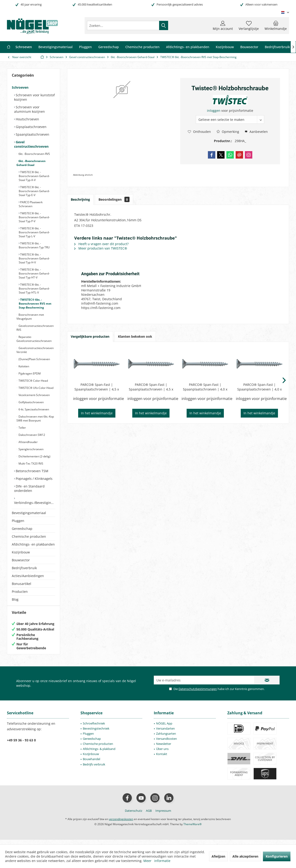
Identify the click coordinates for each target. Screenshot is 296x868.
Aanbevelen (256, 132)
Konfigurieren (277, 856)
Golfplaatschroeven (31, 402)
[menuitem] (276, 25)
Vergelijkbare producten (90, 336)
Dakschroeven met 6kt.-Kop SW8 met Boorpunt (35, 418)
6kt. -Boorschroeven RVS (34, 154)
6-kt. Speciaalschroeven (33, 409)
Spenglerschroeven (31, 449)
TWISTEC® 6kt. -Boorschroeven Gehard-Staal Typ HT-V (34, 273)
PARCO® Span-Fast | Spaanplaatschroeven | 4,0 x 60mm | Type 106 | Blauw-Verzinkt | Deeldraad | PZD (205, 387)
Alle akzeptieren (245, 856)
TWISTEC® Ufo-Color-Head (36, 388)
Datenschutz (134, 815)
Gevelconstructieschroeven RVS (35, 328)
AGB (149, 815)
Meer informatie (157, 861)
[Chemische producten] (142, 47)
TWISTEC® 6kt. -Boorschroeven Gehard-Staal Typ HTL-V (34, 289)
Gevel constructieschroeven (31, 144)
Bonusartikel (22, 584)
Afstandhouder (28, 442)
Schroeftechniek (94, 728)
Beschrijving (80, 199)
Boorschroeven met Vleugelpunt (30, 317)
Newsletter (164, 748)
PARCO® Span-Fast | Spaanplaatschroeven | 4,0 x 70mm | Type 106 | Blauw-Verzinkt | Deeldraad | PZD (259, 387)
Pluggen (18, 521)
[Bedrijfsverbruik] (277, 47)
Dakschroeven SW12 (31, 435)
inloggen (214, 111)
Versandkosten (166, 743)
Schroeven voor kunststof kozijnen (34, 97)
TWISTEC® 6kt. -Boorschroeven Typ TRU (34, 245)
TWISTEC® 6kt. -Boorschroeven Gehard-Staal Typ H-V (34, 258)
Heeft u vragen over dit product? (101, 244)
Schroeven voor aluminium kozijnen (29, 109)
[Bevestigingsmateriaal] (55, 47)
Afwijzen (218, 856)
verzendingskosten (121, 824)
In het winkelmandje (97, 413)
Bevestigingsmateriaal (29, 513)
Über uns (162, 753)
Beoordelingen (114, 199)
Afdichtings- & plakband (99, 753)
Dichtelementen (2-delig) (34, 456)
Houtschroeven (27, 119)
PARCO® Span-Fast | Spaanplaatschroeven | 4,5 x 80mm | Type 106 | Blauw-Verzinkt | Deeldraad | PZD (151, 387)
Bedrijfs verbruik (94, 769)
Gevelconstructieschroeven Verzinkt (35, 350)
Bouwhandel (91, 764)
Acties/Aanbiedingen (28, 576)
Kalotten (23, 366)
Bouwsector (21, 560)
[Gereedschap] (109, 47)
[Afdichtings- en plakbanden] (188, 47)
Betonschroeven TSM (32, 471)
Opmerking (228, 132)
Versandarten (165, 733)
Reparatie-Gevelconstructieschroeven (34, 339)
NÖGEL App (164, 728)
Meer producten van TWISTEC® (101, 248)
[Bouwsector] (249, 47)
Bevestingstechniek (96, 733)
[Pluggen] (85, 47)
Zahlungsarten (166, 738)
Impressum (163, 815)
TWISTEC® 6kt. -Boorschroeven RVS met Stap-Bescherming (35, 304)
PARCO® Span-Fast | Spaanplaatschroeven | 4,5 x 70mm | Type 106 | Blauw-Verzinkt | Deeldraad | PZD (97, 387)
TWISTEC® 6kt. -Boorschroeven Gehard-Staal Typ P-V (34, 217)
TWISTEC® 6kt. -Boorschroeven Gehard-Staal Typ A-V (34, 176)
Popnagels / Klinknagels (34, 479)
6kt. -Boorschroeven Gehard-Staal (31, 163)
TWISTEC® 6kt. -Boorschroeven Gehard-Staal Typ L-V (34, 232)
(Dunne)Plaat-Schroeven (34, 359)
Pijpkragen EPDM (29, 373)
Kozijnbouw (21, 552)
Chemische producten (29, 536)
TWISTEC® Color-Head (33, 381)
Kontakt (162, 759)
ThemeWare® (193, 829)
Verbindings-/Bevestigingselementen (35, 503)
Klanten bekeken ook (135, 336)
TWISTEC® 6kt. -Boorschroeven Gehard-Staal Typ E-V (34, 191)
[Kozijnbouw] (225, 47)
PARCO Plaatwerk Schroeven (31, 204)
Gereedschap (22, 529)
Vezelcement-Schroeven (34, 395)
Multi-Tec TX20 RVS (31, 464)
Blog (15, 599)
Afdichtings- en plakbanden (33, 544)
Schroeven (20, 87)
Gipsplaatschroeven (31, 127)
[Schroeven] (24, 47)
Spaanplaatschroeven (32, 134)
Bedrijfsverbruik (24, 568)
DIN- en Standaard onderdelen (29, 488)
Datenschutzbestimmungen (198, 693)
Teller (22, 428)
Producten (20, 592)
